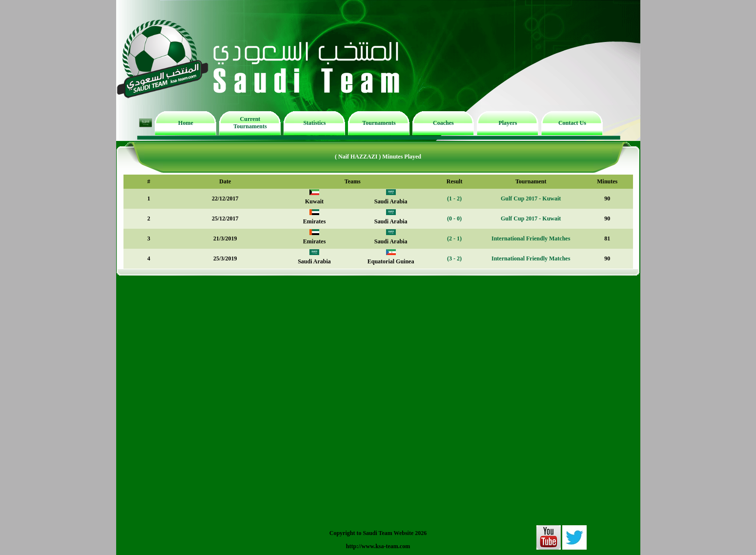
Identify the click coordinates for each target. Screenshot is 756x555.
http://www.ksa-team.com (378, 546)
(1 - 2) (454, 198)
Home (186, 123)
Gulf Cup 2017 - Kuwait (531, 198)
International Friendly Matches (531, 238)
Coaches (443, 123)
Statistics (314, 123)
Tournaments (379, 123)
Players (508, 123)
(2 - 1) (454, 238)
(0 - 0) (454, 218)
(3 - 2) (454, 258)
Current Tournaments (250, 123)
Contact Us (572, 123)
